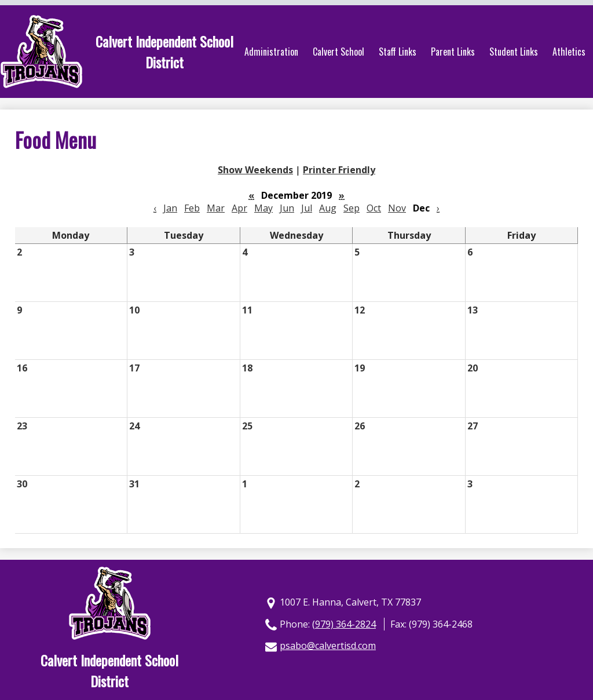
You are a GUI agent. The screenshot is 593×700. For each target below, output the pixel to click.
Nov (397, 208)
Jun (287, 208)
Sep (352, 208)
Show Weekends (255, 170)
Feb (192, 208)
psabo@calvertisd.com (328, 646)
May (263, 208)
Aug (328, 208)
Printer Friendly (339, 170)
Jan (170, 208)
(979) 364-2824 (344, 624)
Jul (307, 208)
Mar (216, 208)
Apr (239, 208)
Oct (374, 208)
